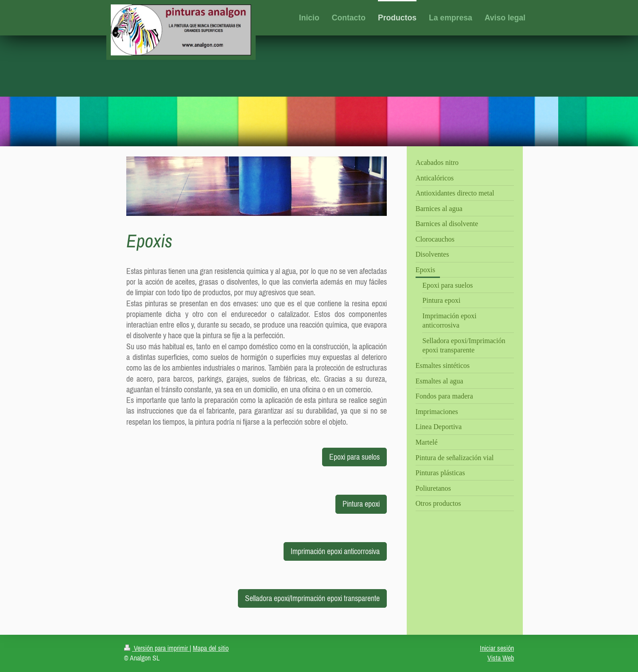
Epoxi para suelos (354, 457)
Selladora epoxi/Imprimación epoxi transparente (312, 598)
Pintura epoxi (361, 504)
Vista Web (501, 658)
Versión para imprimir (157, 648)
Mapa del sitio (211, 648)
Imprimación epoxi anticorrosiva (335, 551)
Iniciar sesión (497, 648)
